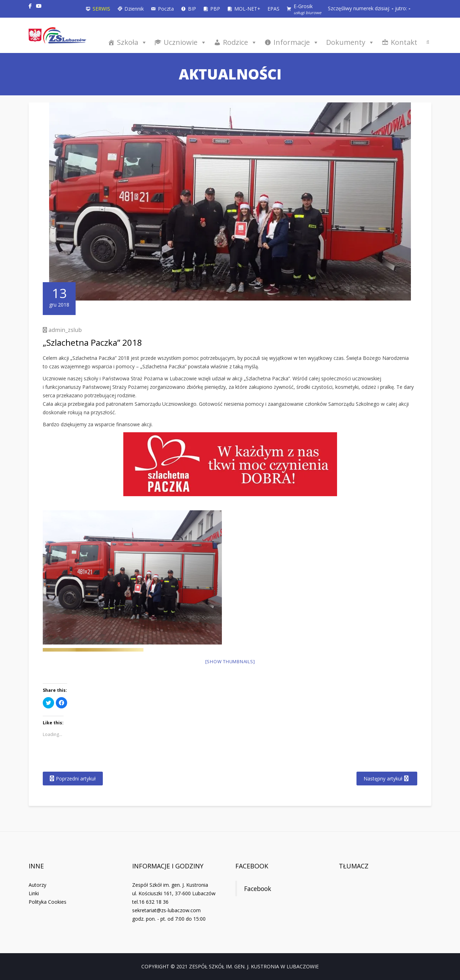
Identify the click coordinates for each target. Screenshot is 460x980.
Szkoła (132, 42)
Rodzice (240, 42)
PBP (215, 9)
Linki (34, 893)
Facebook (252, 866)
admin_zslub (65, 330)
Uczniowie (185, 42)
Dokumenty (350, 42)
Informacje (296, 42)
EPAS (273, 9)
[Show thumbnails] (230, 661)
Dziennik (134, 9)
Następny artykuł (383, 779)
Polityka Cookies (48, 902)
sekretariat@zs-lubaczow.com (166, 910)
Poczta (166, 9)
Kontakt (404, 42)
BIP (192, 9)
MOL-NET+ (247, 9)
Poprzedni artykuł (76, 779)
